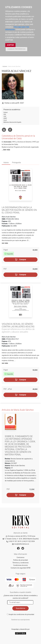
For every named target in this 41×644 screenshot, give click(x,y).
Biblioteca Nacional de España (12, 122)
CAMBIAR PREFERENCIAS (16, 49)
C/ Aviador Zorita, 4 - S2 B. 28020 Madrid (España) (21, 539)
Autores (5, 66)
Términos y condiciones (20, 563)
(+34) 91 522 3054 (28, 541)
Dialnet (6, 112)
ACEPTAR (10, 45)
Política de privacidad (20, 560)
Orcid (5, 120)
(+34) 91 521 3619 (14, 541)
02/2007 (14, 463)
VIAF (5, 116)
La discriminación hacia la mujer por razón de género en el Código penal (19, 210)
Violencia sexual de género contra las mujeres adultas (18, 325)
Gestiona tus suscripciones (20, 620)
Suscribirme (20, 608)
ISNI (5, 114)
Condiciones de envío (20, 565)
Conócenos (20, 557)
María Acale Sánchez (18, 466)
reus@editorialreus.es (20, 544)
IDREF (5, 118)
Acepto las (21, 614)
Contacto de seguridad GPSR (21, 568)
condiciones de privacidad (25, 614)
